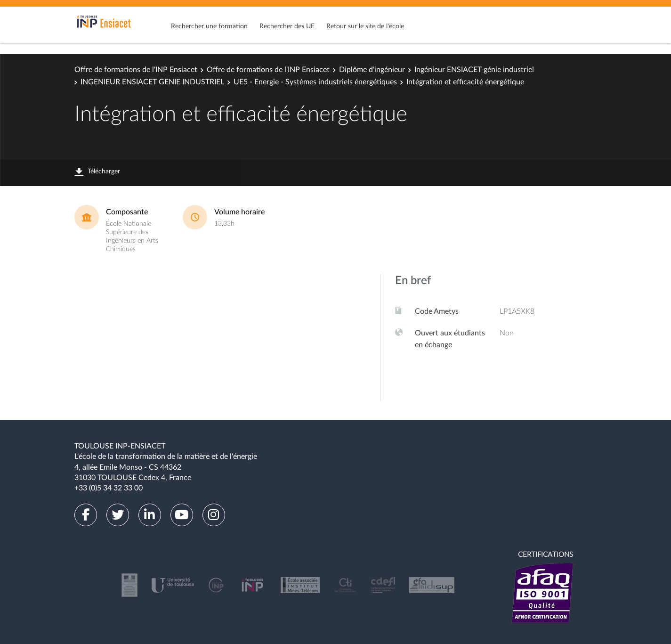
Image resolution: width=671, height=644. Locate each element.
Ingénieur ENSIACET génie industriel (474, 70)
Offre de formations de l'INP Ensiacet (136, 70)
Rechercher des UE (287, 26)
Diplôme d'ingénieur (372, 70)
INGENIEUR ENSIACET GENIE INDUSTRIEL (152, 82)
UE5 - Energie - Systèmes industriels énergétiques (315, 82)
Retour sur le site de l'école (365, 26)
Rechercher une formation (209, 26)
